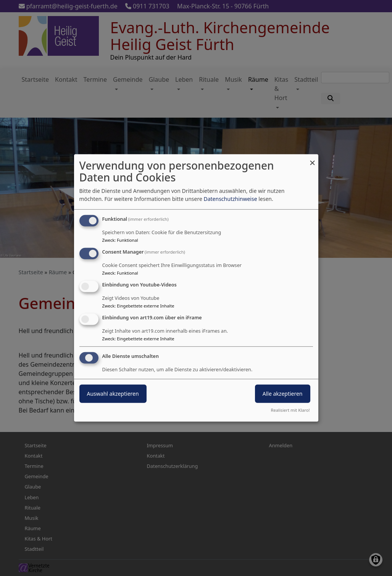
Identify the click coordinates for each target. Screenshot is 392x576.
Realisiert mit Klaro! (290, 410)
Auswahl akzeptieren (113, 393)
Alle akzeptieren (283, 393)
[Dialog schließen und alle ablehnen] (313, 159)
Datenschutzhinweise (230, 199)
